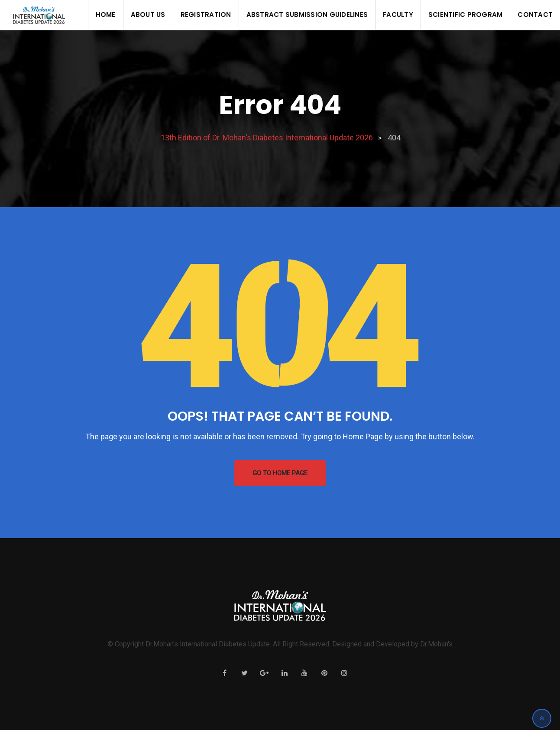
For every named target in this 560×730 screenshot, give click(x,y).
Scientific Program (466, 15)
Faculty (398, 15)
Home (106, 15)
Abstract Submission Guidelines (307, 15)
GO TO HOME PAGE (280, 473)
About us (148, 15)
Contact (535, 15)
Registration (206, 15)
